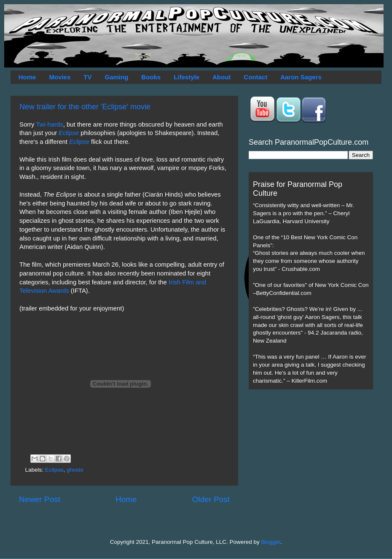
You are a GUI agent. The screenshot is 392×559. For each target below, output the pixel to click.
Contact (255, 77)
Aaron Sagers (301, 77)
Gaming (116, 77)
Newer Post (40, 499)
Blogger (271, 542)
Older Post (211, 499)
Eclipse (54, 470)
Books (151, 77)
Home (27, 77)
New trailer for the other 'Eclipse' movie (85, 107)
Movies (60, 77)
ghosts (75, 470)
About (222, 77)
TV (87, 77)
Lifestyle (187, 77)
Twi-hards (49, 124)
